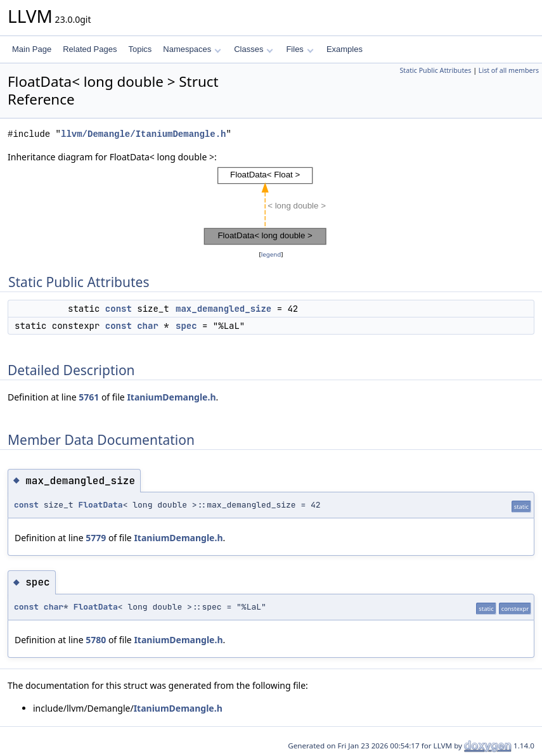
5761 (89, 397)
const (119, 309)
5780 (96, 640)
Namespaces (192, 49)
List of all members (509, 70)
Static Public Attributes (435, 70)
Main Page (32, 49)
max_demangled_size (223, 309)
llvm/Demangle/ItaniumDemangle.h (143, 134)
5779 (96, 538)
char (148, 326)
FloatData (100, 505)
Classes (254, 49)
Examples (345, 49)
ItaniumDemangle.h (171, 397)
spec (186, 326)
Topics (140, 49)
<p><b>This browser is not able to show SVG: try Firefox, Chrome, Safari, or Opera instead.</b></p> (271, 206)
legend (271, 254)
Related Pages (90, 49)
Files (300, 49)
